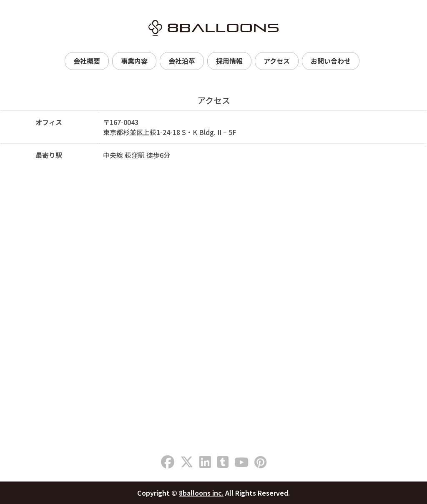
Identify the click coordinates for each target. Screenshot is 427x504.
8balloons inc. (201, 493)
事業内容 (134, 61)
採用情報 (229, 61)
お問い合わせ (331, 61)
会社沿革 (182, 61)
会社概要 (87, 61)
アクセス (277, 61)
